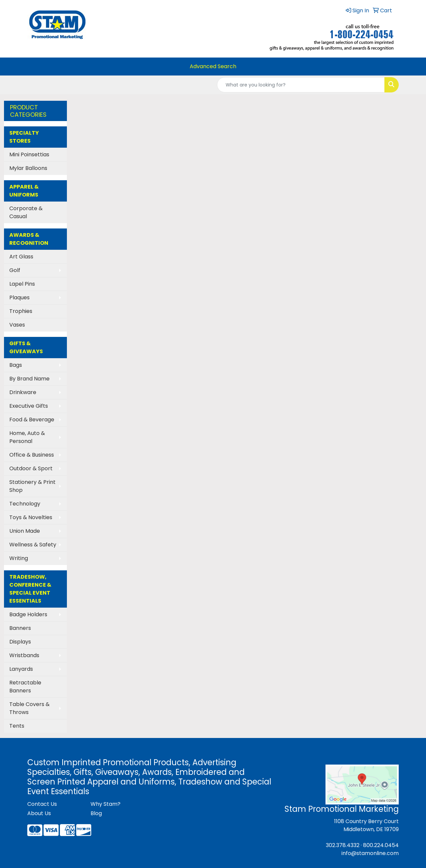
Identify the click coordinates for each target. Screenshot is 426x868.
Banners (20, 628)
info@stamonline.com (370, 853)
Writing (19, 558)
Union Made (25, 531)
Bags (16, 365)
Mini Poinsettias (29, 154)
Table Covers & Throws (29, 708)
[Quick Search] (301, 85)
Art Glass (21, 257)
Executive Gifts (29, 406)
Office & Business (32, 455)
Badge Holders (28, 614)
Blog (96, 813)
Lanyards (21, 669)
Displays (20, 642)
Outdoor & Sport (31, 468)
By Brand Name (29, 379)
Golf (15, 270)
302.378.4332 (343, 845)
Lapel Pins (22, 284)
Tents (17, 726)
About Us (39, 813)
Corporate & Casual (26, 212)
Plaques (19, 297)
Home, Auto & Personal (27, 437)
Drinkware (23, 392)
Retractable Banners (25, 687)
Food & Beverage (32, 420)
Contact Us (42, 804)
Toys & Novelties (31, 517)
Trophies (21, 311)
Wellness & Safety (33, 545)
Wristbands (24, 655)
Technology (25, 504)
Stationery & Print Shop (32, 486)
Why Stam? (106, 804)
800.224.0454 (381, 845)
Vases (17, 325)
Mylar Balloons (28, 168)
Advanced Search (213, 66)
